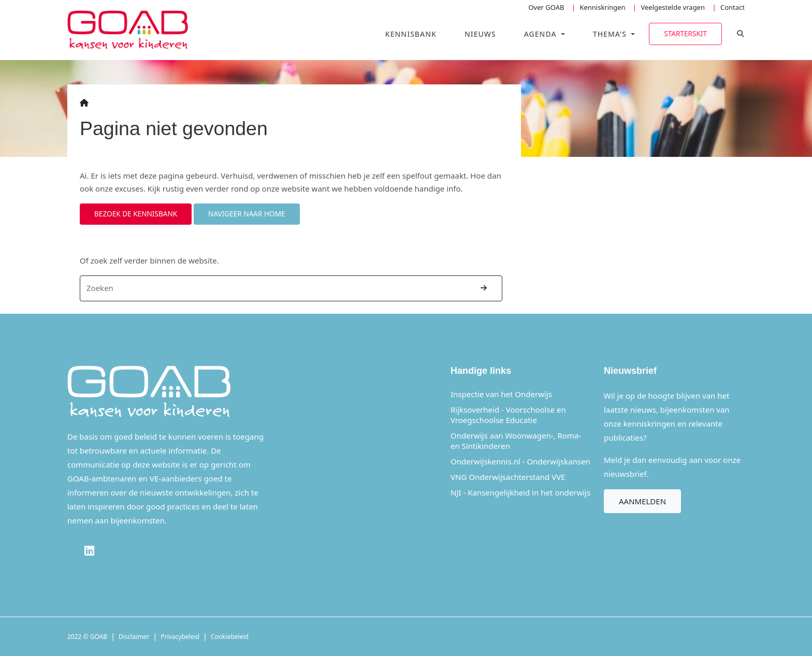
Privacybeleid (180, 637)
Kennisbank (411, 34)
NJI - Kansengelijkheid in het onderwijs (520, 492)
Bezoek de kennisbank (136, 214)
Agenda (542, 34)
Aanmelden (642, 501)
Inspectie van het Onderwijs (501, 394)
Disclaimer (134, 637)
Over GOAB (546, 7)
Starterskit (685, 33)
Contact (733, 7)
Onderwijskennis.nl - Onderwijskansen (520, 461)
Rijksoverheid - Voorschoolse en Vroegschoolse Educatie (508, 415)
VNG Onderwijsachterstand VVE (508, 477)
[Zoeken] (273, 288)
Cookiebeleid (230, 637)
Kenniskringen (602, 7)
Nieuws (480, 34)
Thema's (611, 34)
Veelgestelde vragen (673, 7)
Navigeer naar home (247, 214)
